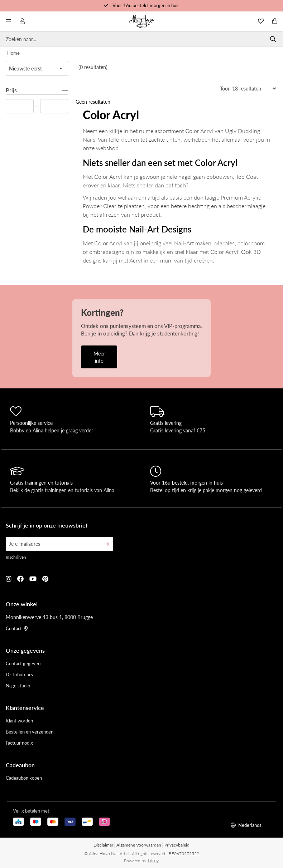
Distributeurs (19, 674)
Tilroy (153, 860)
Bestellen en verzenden (30, 732)
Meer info (99, 357)
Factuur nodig (19, 743)
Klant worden (19, 720)
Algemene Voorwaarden (139, 845)
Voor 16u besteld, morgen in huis (146, 5)
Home (13, 53)
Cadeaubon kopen (24, 778)
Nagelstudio (18, 685)
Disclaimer (103, 845)
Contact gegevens (24, 663)
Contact (17, 628)
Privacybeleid (177, 845)
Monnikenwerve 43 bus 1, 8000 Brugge (49, 617)
